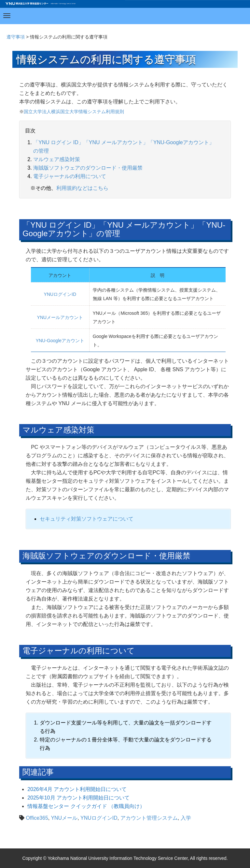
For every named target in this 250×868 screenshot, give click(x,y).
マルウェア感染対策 (57, 159)
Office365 (37, 818)
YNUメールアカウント (60, 317)
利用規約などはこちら (82, 188)
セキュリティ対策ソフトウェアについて (87, 519)
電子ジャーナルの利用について (70, 176)
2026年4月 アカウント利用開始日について (77, 789)
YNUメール (64, 818)
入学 (186, 818)
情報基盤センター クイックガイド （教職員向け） (86, 806)
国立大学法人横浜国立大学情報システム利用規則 (74, 112)
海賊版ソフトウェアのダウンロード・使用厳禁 (88, 168)
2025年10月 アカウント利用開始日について (78, 798)
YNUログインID (60, 294)
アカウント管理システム (149, 818)
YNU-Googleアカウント (60, 341)
